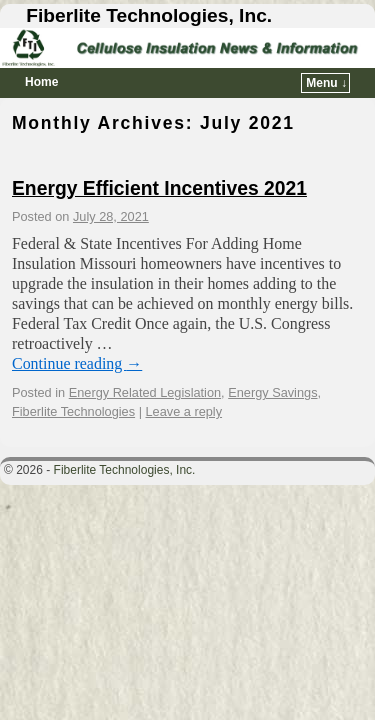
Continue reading (77, 363)
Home (41, 82)
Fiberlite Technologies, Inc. (149, 15)
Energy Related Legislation (145, 392)
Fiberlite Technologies (73, 411)
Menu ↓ (326, 83)
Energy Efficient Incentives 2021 (159, 188)
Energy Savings (272, 392)
